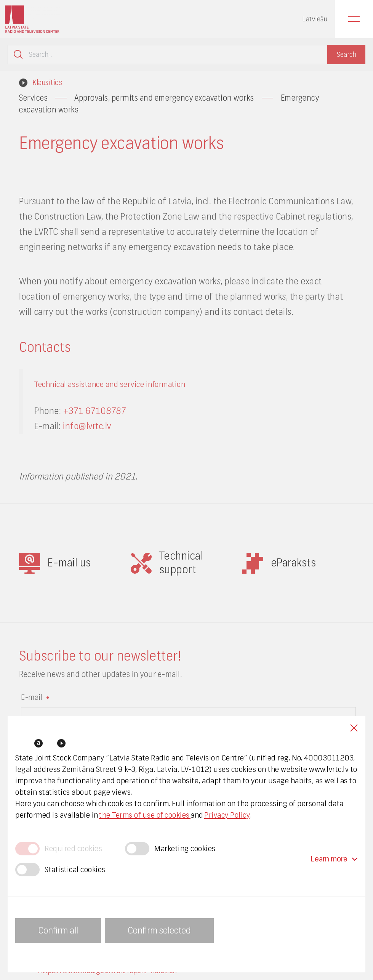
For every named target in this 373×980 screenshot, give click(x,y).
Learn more (334, 859)
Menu (354, 19)
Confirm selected (159, 931)
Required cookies (73, 849)
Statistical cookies (75, 870)
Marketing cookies (185, 849)
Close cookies (354, 728)
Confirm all (58, 931)
